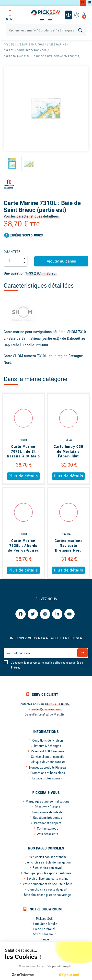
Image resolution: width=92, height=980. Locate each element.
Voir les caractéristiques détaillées (31, 216)
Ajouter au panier (61, 261)
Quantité (12, 252)
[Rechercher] (46, 30)
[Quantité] (16, 261)
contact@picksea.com (46, 709)
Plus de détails (23, 476)
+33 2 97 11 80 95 (41, 273)
